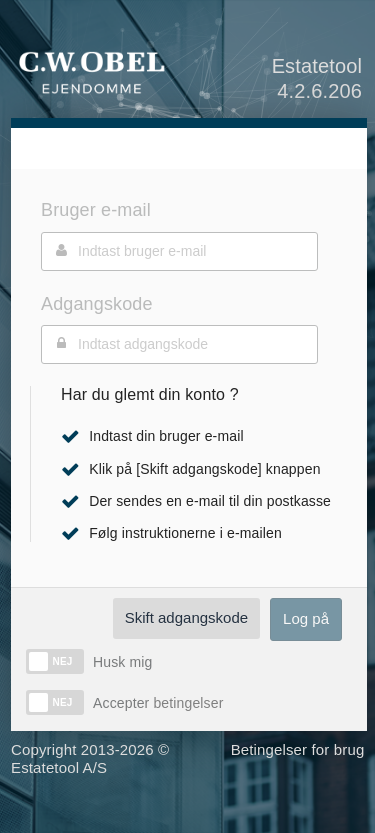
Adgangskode (97, 304)
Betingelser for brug (298, 749)
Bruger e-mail (96, 210)
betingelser (186, 703)
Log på (306, 618)
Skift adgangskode (186, 617)
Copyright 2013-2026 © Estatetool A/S (90, 758)
